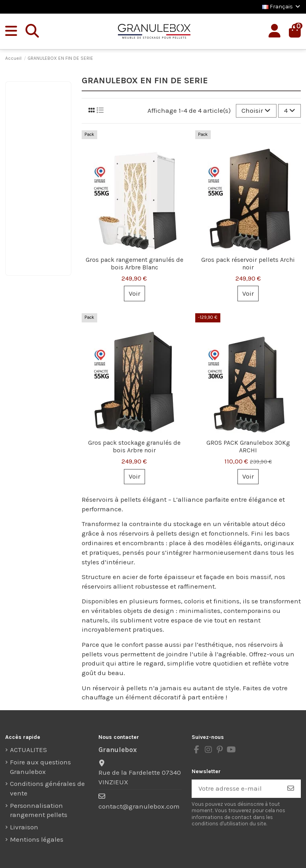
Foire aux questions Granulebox (40, 767)
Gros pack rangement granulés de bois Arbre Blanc (134, 263)
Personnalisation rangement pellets (39, 810)
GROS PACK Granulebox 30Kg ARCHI (248, 446)
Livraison (24, 827)
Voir (134, 293)
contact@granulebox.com (139, 806)
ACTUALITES (28, 750)
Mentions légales (37, 839)
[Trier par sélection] (256, 111)
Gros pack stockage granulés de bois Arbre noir (134, 446)
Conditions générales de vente (47, 788)
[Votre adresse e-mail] (236, 789)
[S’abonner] (291, 789)
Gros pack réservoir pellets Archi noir (248, 263)
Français (282, 7)
